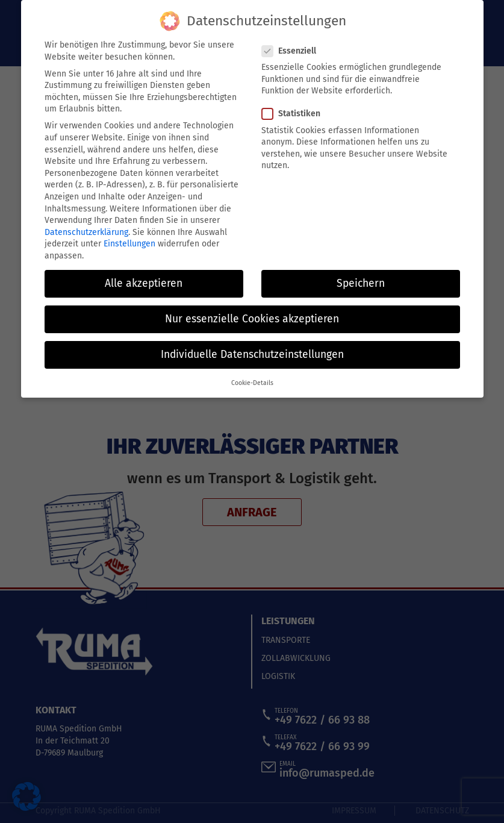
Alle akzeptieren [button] (144, 282)
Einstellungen (129, 243)
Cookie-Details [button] (252, 382)
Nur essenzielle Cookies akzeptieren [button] (252, 318)
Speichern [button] (361, 282)
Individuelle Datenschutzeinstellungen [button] (252, 353)
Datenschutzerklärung (86, 231)
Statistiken (295, 113)
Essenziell (293, 50)
